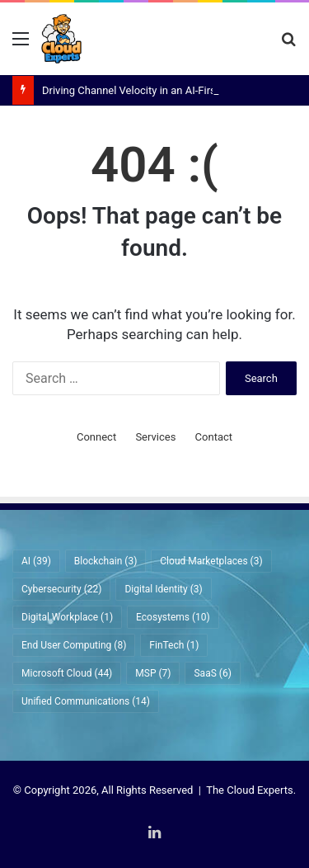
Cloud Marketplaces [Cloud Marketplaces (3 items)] (211, 561)
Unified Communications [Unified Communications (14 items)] (86, 701)
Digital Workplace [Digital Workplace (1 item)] (67, 617)
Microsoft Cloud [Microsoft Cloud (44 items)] (67, 673)
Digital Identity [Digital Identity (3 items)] (163, 589)
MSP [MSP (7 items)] (153, 673)
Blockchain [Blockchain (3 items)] (105, 561)
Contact (214, 437)
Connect (96, 437)
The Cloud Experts (250, 790)
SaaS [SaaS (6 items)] (212, 673)
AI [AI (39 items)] (36, 561)
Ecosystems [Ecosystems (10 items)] (173, 617)
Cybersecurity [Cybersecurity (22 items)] (61, 589)
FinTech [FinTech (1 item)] (174, 645)
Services (155, 437)
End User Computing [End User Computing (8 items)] (74, 645)
